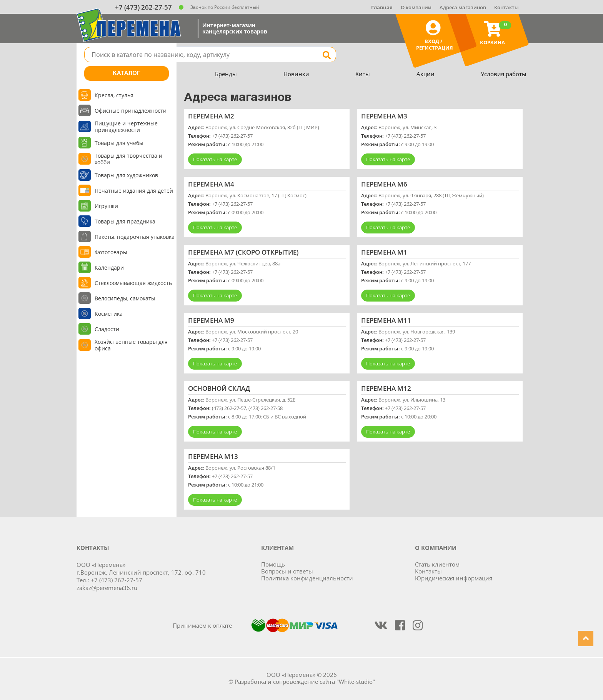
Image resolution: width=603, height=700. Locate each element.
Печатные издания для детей (134, 191)
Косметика (109, 314)
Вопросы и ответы (287, 571)
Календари (109, 267)
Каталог (127, 73)
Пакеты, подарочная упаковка (135, 237)
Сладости (107, 329)
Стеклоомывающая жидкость (133, 283)
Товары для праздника (125, 221)
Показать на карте (215, 159)
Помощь (273, 564)
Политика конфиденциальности (307, 578)
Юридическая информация (454, 578)
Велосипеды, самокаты (125, 298)
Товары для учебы (119, 143)
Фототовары (111, 252)
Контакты (506, 7)
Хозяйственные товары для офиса (131, 345)
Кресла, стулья (114, 95)
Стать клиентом (437, 564)
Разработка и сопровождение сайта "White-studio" (305, 682)
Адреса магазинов (463, 7)
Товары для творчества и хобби (128, 159)
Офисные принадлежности (131, 111)
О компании (416, 7)
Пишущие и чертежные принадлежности (126, 127)
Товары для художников (126, 175)
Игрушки (106, 206)
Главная (382, 7)
